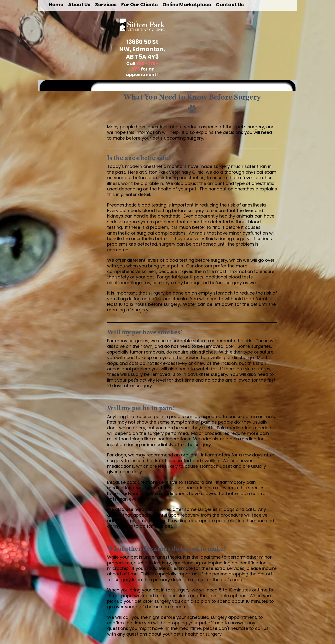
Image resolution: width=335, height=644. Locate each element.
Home (56, 5)
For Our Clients (139, 5)
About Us (79, 5)
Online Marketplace (187, 5)
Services (106, 5)
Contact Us (230, 5)
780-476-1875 (144, 66)
